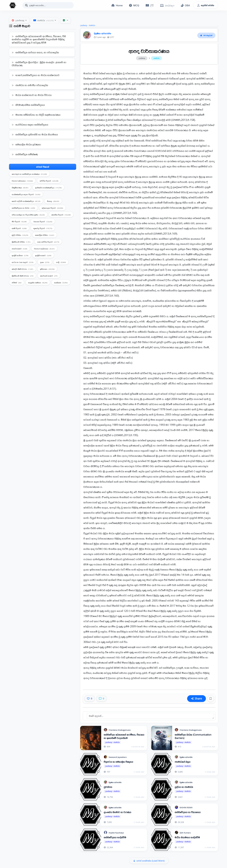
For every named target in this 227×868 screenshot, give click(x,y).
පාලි (61, 263)
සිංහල (53, 201)
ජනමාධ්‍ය (44, 21)
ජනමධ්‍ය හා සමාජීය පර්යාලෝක (30, 85)
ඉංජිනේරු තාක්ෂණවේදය (48, 188)
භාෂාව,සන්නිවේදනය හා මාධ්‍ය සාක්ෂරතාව (36, 75)
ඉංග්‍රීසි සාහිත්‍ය (20, 256)
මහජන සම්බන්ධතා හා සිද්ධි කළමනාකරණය (36, 115)
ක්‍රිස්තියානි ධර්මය (21, 242)
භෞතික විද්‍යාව (61, 215)
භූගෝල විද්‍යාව (43, 229)
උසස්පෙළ (18, 21)
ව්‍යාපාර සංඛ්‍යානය (44, 249)
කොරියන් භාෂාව (49, 276)
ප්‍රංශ (45, 263)
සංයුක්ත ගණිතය (38, 283)
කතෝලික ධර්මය (45, 235)
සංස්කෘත (61, 283)
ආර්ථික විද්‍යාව (49, 181)
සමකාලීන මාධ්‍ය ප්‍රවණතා (26, 145)
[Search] (48, 5)
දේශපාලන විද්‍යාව (52, 208)
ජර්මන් (17, 283)
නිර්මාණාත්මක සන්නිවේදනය (28, 105)
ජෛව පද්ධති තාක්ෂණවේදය (26, 201)
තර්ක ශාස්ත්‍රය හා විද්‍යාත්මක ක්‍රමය (28, 215)
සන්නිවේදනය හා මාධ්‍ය (23, 208)
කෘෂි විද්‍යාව (19, 229)
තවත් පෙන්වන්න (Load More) (149, 861)
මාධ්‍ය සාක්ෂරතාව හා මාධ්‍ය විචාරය (32, 95)
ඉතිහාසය (47, 269)
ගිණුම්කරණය (20, 188)
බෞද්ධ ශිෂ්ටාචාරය (23, 269)
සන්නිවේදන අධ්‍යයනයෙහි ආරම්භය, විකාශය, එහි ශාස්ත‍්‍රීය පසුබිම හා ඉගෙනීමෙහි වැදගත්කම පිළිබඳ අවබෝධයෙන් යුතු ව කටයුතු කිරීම (39, 40)
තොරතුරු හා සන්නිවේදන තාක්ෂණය (29, 174)
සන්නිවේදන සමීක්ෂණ (25, 155)
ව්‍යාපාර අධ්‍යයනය (22, 181)
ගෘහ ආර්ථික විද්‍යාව (48, 242)
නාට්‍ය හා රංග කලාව (23, 263)
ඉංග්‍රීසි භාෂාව (43, 256)
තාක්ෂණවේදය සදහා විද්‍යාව (26, 195)
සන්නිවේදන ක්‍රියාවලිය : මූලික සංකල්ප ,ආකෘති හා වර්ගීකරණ (39, 64)
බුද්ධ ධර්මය (20, 235)
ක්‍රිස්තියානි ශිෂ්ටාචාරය (23, 276)
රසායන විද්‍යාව (43, 222)
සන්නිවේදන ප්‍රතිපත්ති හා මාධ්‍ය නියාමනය (35, 135)
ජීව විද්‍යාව (19, 222)
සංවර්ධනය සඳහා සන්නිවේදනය (30, 125)
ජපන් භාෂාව (20, 249)
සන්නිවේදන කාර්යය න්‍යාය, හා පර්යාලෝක (35, 53)
